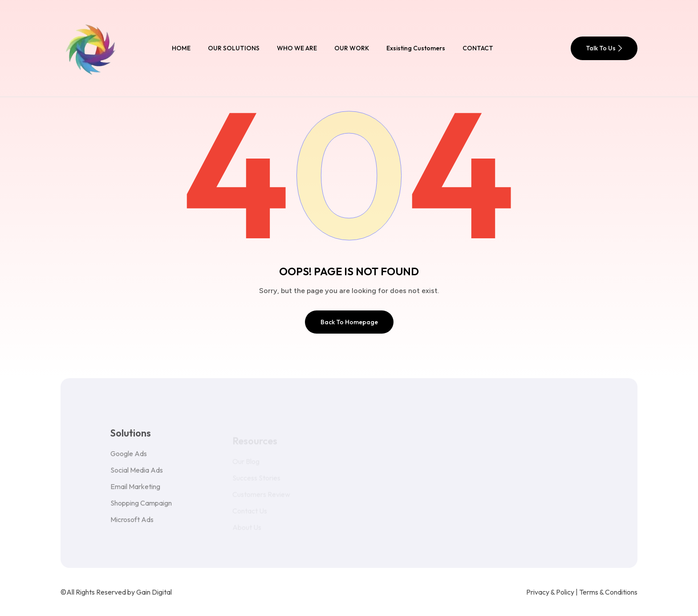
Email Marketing (135, 490)
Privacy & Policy (550, 592)
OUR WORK (352, 48)
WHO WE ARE (297, 48)
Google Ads (129, 457)
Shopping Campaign (141, 507)
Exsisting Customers (416, 48)
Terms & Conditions (608, 592)
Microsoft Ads (132, 523)
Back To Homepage (349, 322)
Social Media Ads (137, 474)
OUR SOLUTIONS (234, 48)
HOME (181, 48)
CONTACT (478, 48)
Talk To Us (604, 48)
